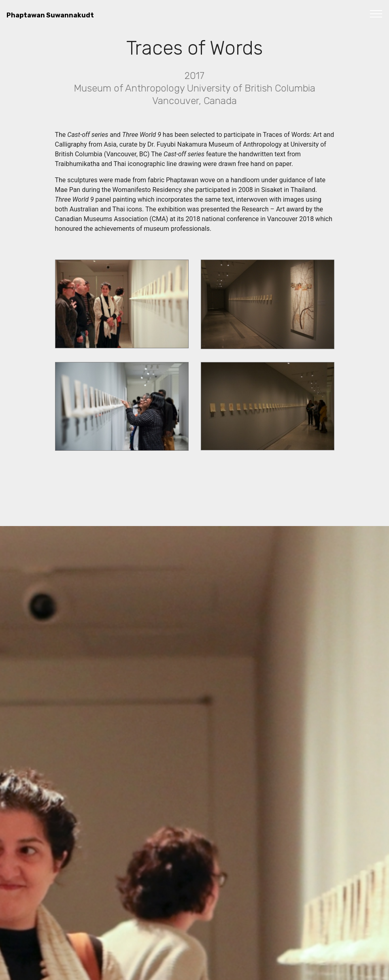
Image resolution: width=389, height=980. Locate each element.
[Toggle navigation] (376, 13)
